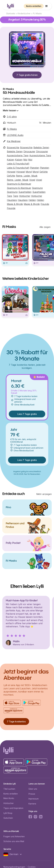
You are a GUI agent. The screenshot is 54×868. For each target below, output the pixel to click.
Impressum (34, 799)
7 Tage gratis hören (27, 75)
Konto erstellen (34, 6)
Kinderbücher (24, 13)
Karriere (32, 804)
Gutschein (8, 818)
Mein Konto (9, 798)
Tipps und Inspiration (13, 808)
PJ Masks (37, 13)
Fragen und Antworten (14, 836)
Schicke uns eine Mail (14, 841)
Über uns (33, 789)
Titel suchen (9, 789)
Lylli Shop (8, 813)
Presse (32, 794)
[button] (47, 6)
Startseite (11, 13)
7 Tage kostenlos (16, 722)
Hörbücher (9, 803)
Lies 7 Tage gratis (27, 414)
